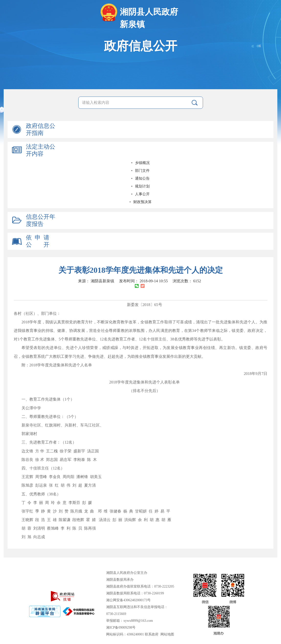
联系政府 (152, 634)
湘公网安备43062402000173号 (128, 600)
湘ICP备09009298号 (121, 628)
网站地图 (167, 634)
